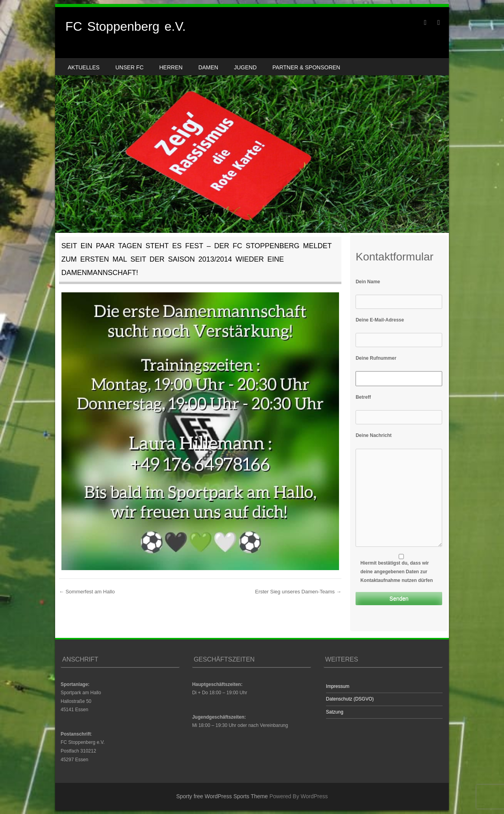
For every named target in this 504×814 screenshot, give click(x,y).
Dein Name (368, 282)
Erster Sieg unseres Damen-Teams (298, 592)
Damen (208, 67)
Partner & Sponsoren (306, 67)
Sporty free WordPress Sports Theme (222, 796)
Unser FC (130, 67)
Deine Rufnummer (376, 358)
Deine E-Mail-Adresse (380, 320)
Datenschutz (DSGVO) (350, 699)
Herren (171, 67)
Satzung (335, 712)
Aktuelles (84, 67)
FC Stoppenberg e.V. (126, 26)
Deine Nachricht (373, 435)
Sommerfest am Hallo (87, 592)
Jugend (245, 67)
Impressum (338, 686)
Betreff (363, 397)
